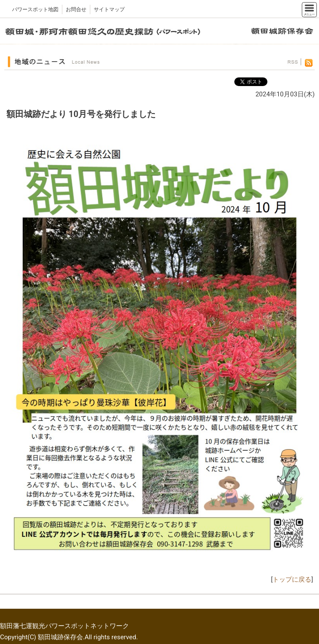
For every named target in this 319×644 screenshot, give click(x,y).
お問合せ (76, 9)
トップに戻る (292, 579)
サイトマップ (109, 9)
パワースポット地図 (35, 9)
